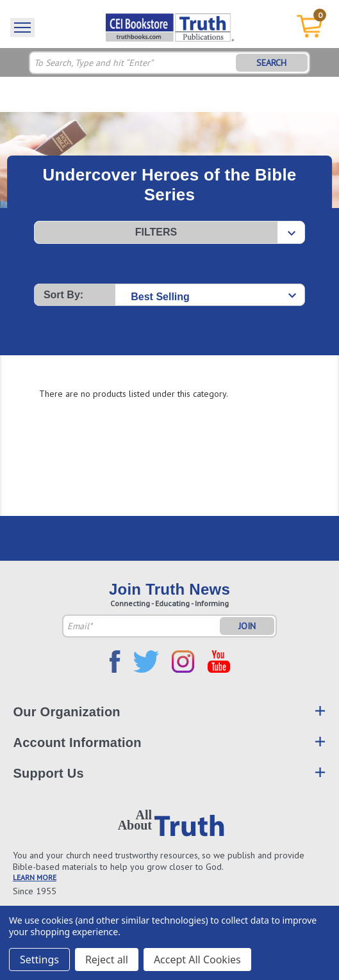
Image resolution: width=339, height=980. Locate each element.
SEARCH (271, 63)
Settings (39, 960)
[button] (169, 232)
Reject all (107, 960)
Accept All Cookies (197, 960)
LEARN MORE (35, 877)
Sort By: (63, 295)
